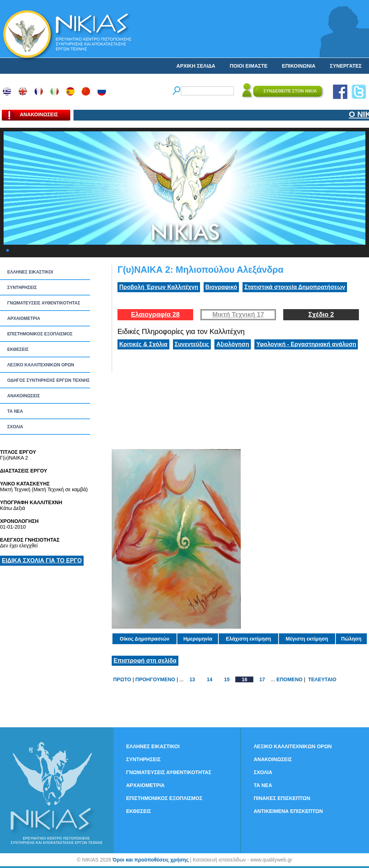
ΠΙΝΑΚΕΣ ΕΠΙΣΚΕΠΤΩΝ (282, 798)
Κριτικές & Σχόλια (143, 344)
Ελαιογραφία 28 (155, 315)
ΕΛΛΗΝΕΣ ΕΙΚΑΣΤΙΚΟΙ (30, 272)
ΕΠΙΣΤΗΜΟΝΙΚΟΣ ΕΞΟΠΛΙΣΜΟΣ (40, 334)
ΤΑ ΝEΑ (15, 411)
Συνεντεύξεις (192, 344)
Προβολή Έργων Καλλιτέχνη (159, 287)
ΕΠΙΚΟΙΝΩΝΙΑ (299, 66)
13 (192, 679)
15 (227, 679)
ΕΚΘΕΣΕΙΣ (18, 349)
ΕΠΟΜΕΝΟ (289, 679)
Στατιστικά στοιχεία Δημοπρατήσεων (295, 287)
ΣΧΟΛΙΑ (15, 427)
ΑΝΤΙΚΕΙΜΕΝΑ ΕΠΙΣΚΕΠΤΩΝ (288, 811)
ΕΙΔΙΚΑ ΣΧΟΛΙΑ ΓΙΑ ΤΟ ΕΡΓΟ (42, 560)
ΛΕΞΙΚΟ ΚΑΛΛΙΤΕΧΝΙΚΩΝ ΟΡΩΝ (41, 365)
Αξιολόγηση (233, 344)
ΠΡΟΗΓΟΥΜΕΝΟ (155, 679)
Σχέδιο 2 (321, 315)
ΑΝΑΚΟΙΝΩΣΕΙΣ (24, 396)
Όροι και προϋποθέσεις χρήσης (150, 860)
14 (210, 679)
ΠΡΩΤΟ (122, 679)
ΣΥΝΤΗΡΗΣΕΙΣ (22, 288)
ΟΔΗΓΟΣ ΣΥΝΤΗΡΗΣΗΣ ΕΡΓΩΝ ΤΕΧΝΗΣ (48, 380)
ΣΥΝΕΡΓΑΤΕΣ (346, 66)
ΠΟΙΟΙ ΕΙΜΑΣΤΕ (248, 66)
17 (262, 679)
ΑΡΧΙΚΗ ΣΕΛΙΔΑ (196, 66)
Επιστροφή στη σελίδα (145, 661)
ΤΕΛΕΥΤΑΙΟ (322, 679)
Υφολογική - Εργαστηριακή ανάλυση (306, 344)
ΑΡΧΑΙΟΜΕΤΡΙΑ (24, 318)
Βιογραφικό (221, 287)
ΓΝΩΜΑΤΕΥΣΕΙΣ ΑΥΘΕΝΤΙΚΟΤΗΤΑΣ (44, 303)
